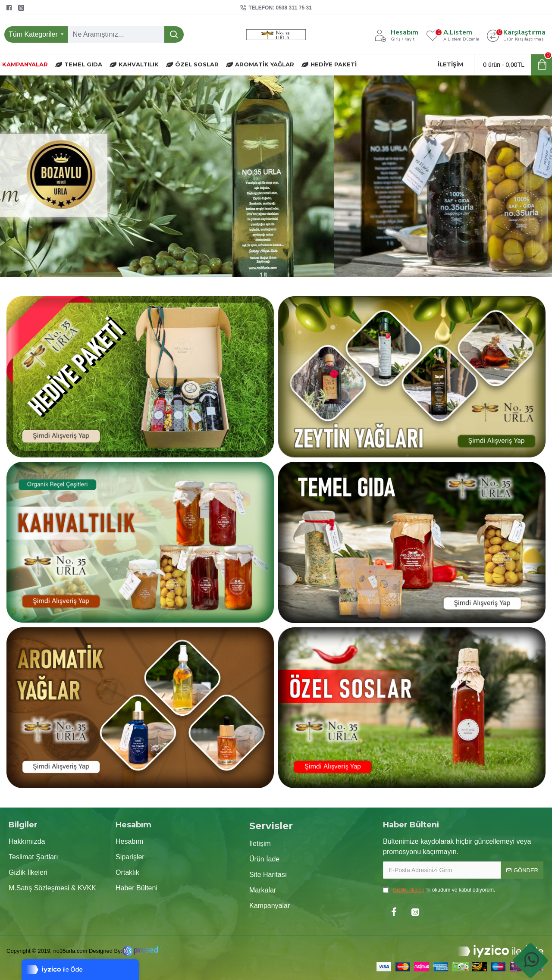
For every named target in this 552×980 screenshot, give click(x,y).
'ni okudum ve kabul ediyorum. (439, 890)
